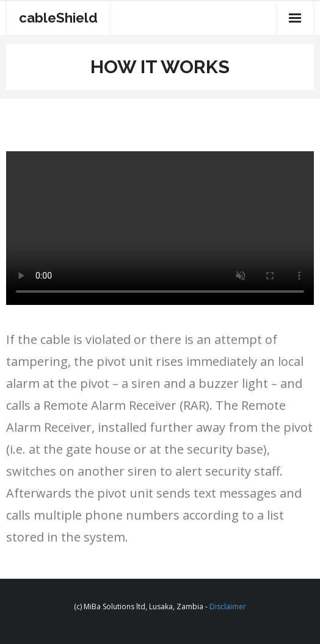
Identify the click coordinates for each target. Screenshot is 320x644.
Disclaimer (228, 606)
